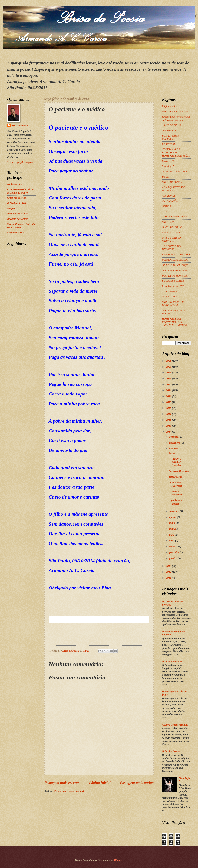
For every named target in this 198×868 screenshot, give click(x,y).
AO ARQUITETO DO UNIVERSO (173, 189)
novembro (175, 443)
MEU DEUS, (169, 222)
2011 (169, 578)
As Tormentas (15, 184)
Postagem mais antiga (137, 783)
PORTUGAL (169, 144)
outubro (174, 449)
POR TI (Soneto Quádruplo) (170, 137)
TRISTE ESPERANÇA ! (174, 217)
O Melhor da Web (17, 203)
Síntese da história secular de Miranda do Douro (176, 118)
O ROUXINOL (170, 297)
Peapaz (11, 208)
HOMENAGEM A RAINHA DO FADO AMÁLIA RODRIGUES (174, 322)
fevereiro (174, 552)
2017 (169, 414)
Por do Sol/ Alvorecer (175, 484)
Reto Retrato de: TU (173, 286)
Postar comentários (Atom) (69, 791)
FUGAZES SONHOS (173, 281)
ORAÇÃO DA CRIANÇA (175, 265)
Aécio (172, 453)
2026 (169, 361)
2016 (169, 420)
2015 (169, 426)
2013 (169, 566)
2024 (169, 373)
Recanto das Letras (18, 219)
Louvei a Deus (170, 161)
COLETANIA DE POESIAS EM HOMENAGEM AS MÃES (176, 153)
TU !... (165, 211)
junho (173, 529)
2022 (169, 385)
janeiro (173, 558)
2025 (169, 367)
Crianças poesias (16, 198)
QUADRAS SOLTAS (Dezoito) (175, 462)
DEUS (165, 177)
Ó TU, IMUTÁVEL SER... (176, 171)
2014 (169, 432)
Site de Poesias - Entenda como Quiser (21, 226)
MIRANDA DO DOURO (175, 112)
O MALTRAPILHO (172, 227)
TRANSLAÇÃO (170, 201)
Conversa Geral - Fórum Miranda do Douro (21, 191)
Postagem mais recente (62, 783)
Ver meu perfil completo (20, 162)
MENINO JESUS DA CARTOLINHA (173, 303)
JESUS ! (166, 206)
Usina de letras (15, 233)
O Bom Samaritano (173, 661)
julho (172, 523)
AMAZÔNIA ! (169, 196)
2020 (169, 396)
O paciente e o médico (176, 502)
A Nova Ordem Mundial (175, 725)
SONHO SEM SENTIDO (175, 260)
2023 (169, 379)
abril (172, 541)
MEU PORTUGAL (172, 182)
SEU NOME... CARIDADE (176, 255)
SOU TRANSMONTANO (175, 270)
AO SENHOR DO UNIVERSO (171, 248)
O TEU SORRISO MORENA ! (171, 239)
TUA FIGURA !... (171, 291)
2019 (169, 402)
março (173, 547)
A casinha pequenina (176, 493)
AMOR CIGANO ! (172, 233)
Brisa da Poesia (20, 126)
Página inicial (100, 783)
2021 (169, 390)
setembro (174, 511)
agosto (173, 517)
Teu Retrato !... (170, 131)
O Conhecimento (171, 751)
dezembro (175, 437)
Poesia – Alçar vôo (179, 471)
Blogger (118, 860)
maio (172, 535)
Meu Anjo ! (168, 166)
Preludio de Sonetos (18, 214)
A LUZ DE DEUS (171, 125)
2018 (169, 408)
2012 (169, 572)
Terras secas (175, 477)
